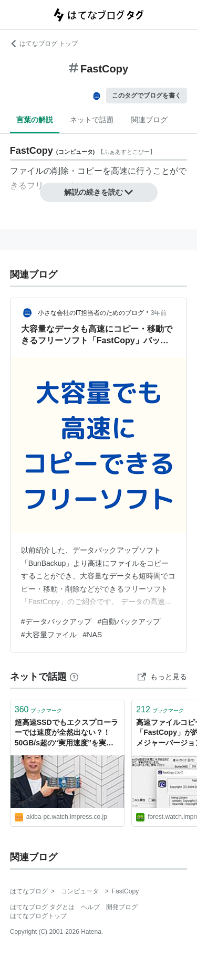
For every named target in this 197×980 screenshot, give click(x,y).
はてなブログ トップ (44, 44)
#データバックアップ (56, 621)
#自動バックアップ (129, 621)
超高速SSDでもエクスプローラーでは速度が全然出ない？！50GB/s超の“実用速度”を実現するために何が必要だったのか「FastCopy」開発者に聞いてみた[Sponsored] (66, 734)
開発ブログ (122, 907)
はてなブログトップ (38, 916)
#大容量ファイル (49, 635)
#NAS (93, 635)
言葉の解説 (35, 120)
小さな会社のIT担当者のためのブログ (91, 313)
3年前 (159, 313)
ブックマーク (39, 709)
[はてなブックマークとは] (74, 677)
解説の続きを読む (99, 192)
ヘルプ (90, 907)
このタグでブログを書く (147, 96)
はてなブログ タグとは (42, 907)
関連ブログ (149, 120)
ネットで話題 (92, 120)
